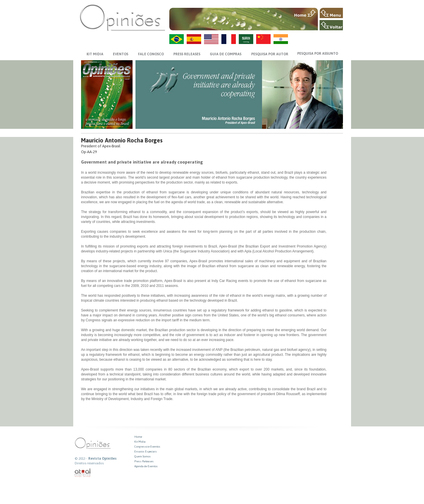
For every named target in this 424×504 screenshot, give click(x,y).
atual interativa (83, 473)
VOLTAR (331, 25)
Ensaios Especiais (146, 451)
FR (229, 39)
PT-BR (177, 39)
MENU (331, 13)
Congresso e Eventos (147, 447)
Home (138, 437)
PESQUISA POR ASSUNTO (318, 54)
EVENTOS (121, 54)
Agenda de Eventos (146, 466)
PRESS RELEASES (187, 54)
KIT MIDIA (95, 54)
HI (281, 39)
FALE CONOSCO (151, 54)
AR (246, 39)
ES (194, 39)
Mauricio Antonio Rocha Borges (122, 140)
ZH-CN (263, 39)
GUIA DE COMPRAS (226, 54)
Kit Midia (140, 442)
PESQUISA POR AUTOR (270, 54)
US (211, 39)
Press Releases (144, 461)
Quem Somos (143, 456)
